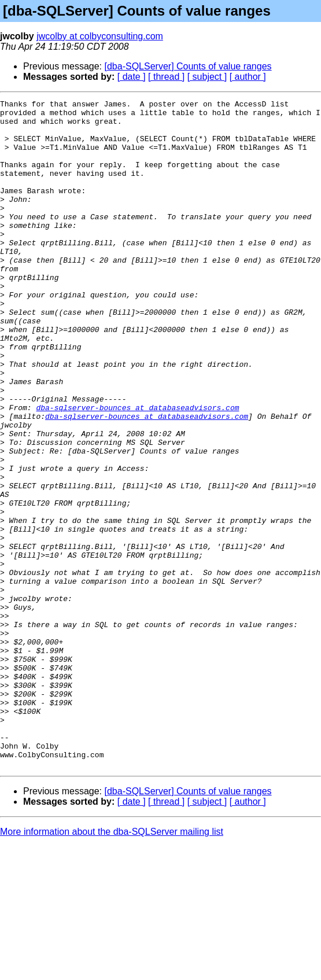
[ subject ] (207, 77)
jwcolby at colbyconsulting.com (100, 36)
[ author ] (248, 77)
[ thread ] (166, 77)
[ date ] (132, 77)
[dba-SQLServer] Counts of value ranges (188, 66)
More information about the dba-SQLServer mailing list (112, 965)
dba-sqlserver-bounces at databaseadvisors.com (137, 470)
